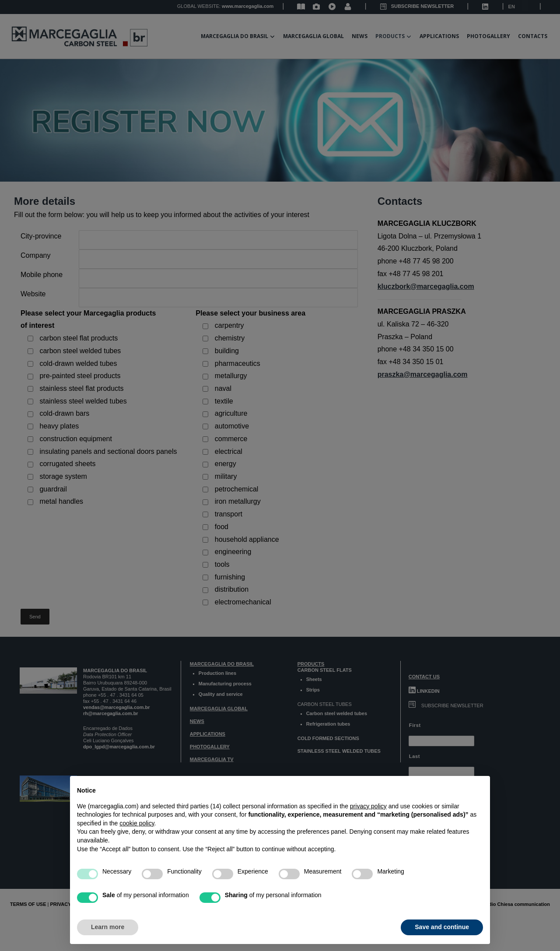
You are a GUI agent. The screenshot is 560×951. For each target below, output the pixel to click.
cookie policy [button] (137, 823)
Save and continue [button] (442, 927)
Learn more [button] (108, 927)
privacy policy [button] (368, 806)
